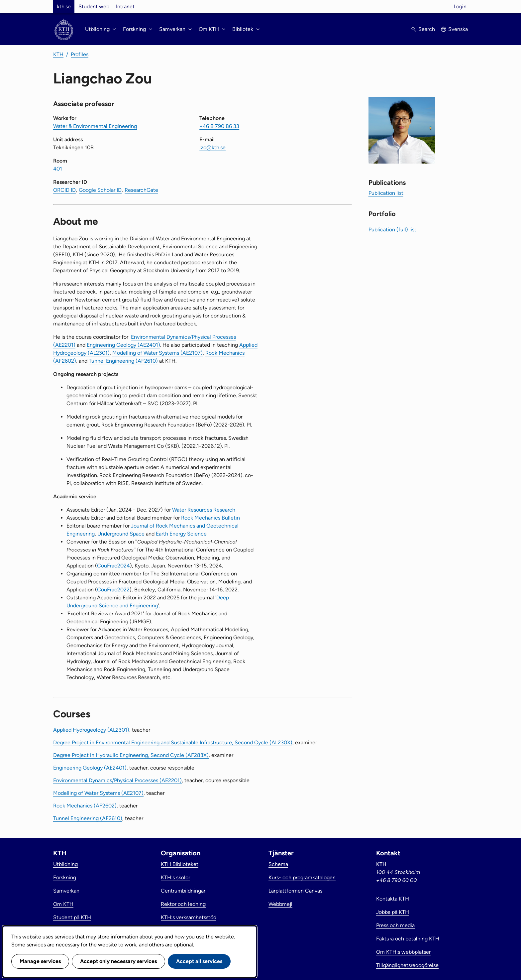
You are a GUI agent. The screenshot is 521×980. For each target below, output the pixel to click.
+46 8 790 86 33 (219, 126)
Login (460, 6)
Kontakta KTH (393, 899)
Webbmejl (280, 904)
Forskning (65, 877)
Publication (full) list (392, 230)
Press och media (395, 925)
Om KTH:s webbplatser (403, 952)
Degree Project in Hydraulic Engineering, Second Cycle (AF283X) (131, 755)
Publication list (386, 193)
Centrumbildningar (183, 891)
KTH (58, 54)
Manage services (40, 961)
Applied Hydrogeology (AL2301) (91, 730)
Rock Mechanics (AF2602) (85, 806)
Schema (278, 864)
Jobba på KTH (393, 912)
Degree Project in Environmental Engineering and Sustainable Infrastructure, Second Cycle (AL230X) (173, 742)
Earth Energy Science (181, 534)
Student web (94, 6)
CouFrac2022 (113, 590)
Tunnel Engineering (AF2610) (123, 361)
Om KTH (63, 904)
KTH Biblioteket (180, 864)
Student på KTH (72, 917)
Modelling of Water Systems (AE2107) (157, 353)
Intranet (125, 6)
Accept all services (199, 961)
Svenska (458, 29)
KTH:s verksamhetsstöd (189, 917)
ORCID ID (64, 190)
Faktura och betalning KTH (408, 939)
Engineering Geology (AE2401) (123, 345)
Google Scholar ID (100, 190)
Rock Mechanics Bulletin (210, 518)
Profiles (80, 54)
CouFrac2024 (113, 566)
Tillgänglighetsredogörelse (407, 965)
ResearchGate (141, 190)
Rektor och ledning (183, 904)
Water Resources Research (204, 510)
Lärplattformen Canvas (295, 891)
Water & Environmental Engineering (95, 126)
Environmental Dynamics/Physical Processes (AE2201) (117, 780)
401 (58, 169)
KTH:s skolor (175, 877)
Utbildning (65, 864)
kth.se (64, 6)
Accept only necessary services (118, 961)
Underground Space (121, 534)
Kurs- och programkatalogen (302, 877)
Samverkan (66, 891)
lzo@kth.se (212, 147)
